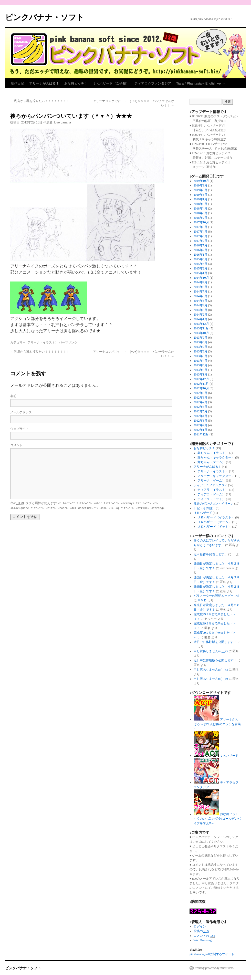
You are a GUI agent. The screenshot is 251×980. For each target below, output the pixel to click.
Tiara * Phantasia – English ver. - (200, 83)
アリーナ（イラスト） (43, 342)
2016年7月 (201, 245)
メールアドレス (21, 412)
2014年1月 (201, 319)
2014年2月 (201, 315)
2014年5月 (201, 301)
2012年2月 (201, 425)
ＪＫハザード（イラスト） (216, 517)
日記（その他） (204, 508)
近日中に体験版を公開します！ (215, 642)
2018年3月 (201, 213)
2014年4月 (201, 305)
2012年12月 (201, 379)
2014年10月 (201, 278)
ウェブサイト (19, 429)
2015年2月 (201, 268)
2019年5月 (201, 195)
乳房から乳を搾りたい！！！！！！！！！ (41, 101)
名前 (13, 396)
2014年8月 (201, 287)
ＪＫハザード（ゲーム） (214, 522)
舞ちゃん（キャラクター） (216, 457)
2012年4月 (201, 416)
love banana (62, 122)
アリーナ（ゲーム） (211, 481)
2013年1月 (201, 374)
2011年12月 (201, 434)
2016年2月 (201, 250)
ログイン (200, 926)
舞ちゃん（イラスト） (213, 453)
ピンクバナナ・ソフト (45, 17)
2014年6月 (201, 296)
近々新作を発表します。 (211, 554)
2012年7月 (201, 402)
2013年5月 (201, 356)
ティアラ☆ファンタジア (153, 83)
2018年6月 (201, 204)
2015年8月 (201, 259)
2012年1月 (201, 430)
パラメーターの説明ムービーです (217, 596)
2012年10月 (201, 388)
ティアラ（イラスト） (213, 490)
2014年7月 (201, 291)
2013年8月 (201, 342)
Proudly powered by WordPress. (214, 968)
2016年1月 (201, 255)
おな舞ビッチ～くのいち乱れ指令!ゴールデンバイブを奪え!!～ (217, 819)
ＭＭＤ (202, 600)
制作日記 (17, 83)
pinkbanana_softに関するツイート (212, 954)
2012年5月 (201, 411)
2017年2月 (201, 241)
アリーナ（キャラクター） (216, 476)
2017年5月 (201, 227)
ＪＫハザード (203, 513)
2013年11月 (201, 328)
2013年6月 (201, 351)
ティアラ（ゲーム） (211, 494)
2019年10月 (201, 181)
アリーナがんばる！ (44, 83)
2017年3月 (201, 236)
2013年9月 (201, 338)
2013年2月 (201, 370)
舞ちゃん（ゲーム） (211, 462)
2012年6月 (201, 407)
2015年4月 (201, 264)
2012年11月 (201, 384)
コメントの (204, 936)
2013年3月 (201, 365)
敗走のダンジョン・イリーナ (214, 504)
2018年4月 (201, 208)
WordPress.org (203, 940)
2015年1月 (201, 273)
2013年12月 (201, 324)
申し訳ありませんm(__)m (211, 651)
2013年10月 (201, 333)
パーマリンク (68, 342)
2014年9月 (201, 282)
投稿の (201, 931)
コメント (16, 445)
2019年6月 (201, 190)
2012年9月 (201, 393)
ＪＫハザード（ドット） (214, 527)
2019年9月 (201, 185)
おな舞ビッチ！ (76, 83)
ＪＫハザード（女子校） (111, 83)
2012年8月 (201, 398)
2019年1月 (201, 199)
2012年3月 (201, 421)
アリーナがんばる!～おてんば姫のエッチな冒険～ (217, 724)
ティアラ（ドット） (211, 499)
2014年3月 (201, 310)
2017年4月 (201, 232)
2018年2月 (201, 218)
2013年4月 (201, 361)
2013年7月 (201, 347)
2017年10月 (201, 222)
